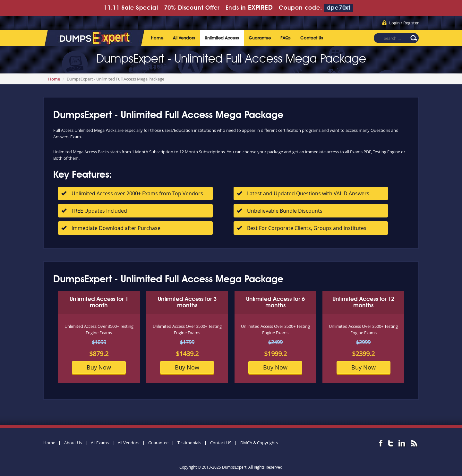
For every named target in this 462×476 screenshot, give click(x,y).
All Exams (100, 443)
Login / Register (404, 23)
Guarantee (260, 38)
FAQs (286, 38)
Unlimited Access (222, 38)
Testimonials (189, 443)
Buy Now (99, 367)
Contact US (221, 443)
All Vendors (184, 38)
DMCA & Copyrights (259, 443)
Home (157, 38)
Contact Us (312, 38)
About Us (73, 443)
